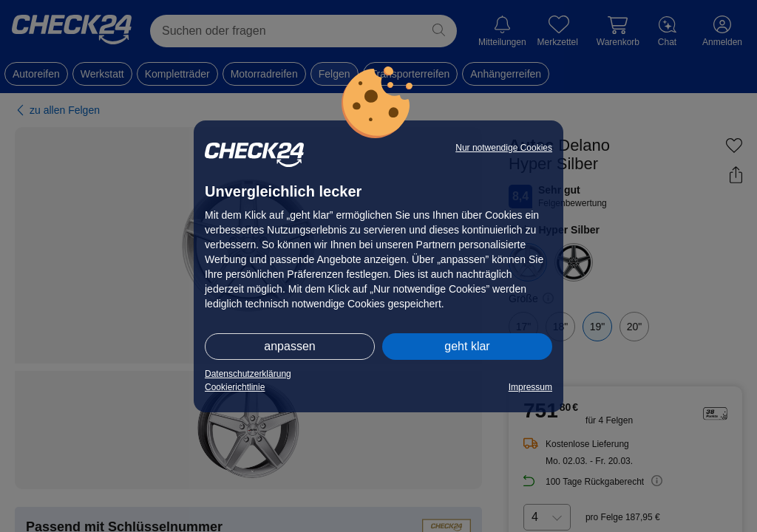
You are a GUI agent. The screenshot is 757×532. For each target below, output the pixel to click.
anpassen (289, 346)
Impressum (530, 387)
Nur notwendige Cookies (504, 148)
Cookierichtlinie (235, 387)
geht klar (467, 346)
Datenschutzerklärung (248, 374)
